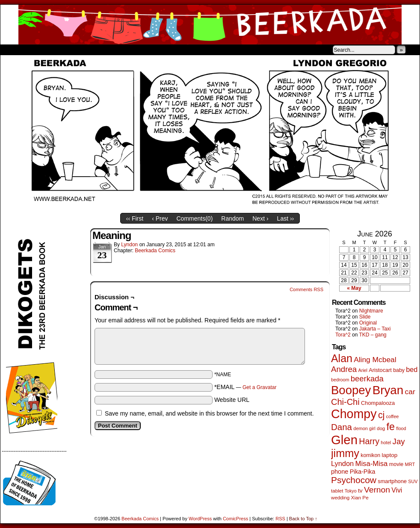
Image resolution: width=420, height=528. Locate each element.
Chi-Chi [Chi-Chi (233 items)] (345, 402)
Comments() (195, 218)
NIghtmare (371, 311)
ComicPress (235, 519)
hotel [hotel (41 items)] (386, 442)
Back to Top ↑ (303, 519)
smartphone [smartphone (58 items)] (392, 481)
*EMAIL (245, 387)
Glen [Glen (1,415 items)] (344, 440)
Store (64, 50)
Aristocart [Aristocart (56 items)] (380, 370)
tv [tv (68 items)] (360, 491)
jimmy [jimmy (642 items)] (345, 453)
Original (368, 323)
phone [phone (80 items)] (340, 472)
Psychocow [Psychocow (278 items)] (354, 480)
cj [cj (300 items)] (381, 415)
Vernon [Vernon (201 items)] (377, 490)
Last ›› (286, 218)
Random (232, 218)
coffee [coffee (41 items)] (393, 416)
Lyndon (129, 245)
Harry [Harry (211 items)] (369, 441)
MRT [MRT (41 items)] (410, 464)
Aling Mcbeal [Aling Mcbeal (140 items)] (375, 360)
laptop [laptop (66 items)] (390, 455)
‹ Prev (160, 218)
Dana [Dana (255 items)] (342, 427)
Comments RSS (306, 289)
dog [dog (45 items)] (381, 428)
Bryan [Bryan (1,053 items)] (388, 390)
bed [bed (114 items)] (412, 369)
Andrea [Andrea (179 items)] (344, 369)
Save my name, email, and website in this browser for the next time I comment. (209, 413)
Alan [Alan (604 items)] (342, 358)
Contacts (97, 50)
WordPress (200, 519)
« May (354, 288)
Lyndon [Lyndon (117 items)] (342, 463)
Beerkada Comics (210, 25)
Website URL (232, 400)
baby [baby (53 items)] (399, 370)
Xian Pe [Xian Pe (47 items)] (360, 497)
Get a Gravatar (259, 387)
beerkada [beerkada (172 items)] (367, 379)
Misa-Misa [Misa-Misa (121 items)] (372, 464)
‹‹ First (135, 218)
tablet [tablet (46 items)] (337, 491)
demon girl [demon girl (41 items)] (364, 428)
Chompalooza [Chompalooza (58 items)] (378, 403)
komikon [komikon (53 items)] (370, 455)
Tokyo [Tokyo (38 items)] (351, 491)
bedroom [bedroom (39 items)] (340, 380)
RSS (280, 519)
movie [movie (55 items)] (396, 464)
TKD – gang (373, 335)
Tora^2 (343, 335)
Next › (260, 218)
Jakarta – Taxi (375, 329)
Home (12, 50)
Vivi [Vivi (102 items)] (397, 490)
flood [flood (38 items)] (401, 428)
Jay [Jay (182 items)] (399, 441)
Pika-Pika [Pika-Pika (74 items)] (363, 472)
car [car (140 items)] (410, 392)
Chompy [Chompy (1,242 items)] (354, 414)
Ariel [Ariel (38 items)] (363, 370)
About (38, 50)
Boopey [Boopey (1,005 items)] (351, 390)
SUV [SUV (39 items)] (413, 481)
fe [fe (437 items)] (391, 427)
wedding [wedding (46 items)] (340, 497)
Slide (365, 317)
